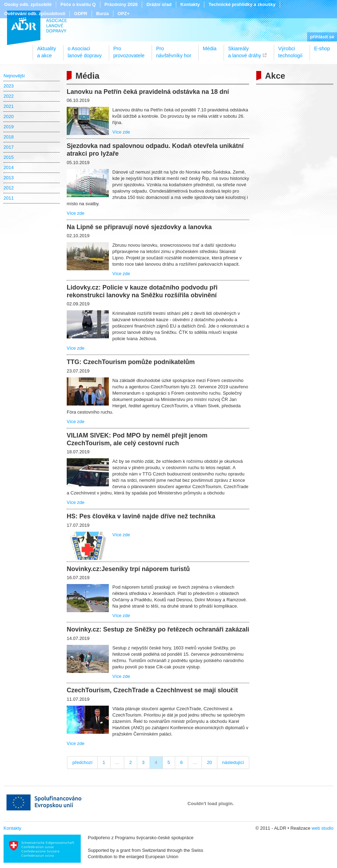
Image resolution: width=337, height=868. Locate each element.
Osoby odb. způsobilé (28, 4)
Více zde (121, 132)
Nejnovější (14, 76)
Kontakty (190, 4)
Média (210, 48)
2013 (9, 178)
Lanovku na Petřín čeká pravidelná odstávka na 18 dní (148, 92)
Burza (103, 14)
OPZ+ (124, 14)
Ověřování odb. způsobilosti (35, 14)
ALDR (37, 28)
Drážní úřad (159, 4)
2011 (9, 198)
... (117, 762)
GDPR (81, 14)
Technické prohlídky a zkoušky (242, 4)
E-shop (322, 48)
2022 (9, 96)
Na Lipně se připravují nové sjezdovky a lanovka (139, 227)
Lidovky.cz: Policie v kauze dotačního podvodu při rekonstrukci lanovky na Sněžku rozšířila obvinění (142, 291)
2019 (9, 127)
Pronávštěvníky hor (174, 50)
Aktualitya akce (47, 50)
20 (209, 762)
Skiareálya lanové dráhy (245, 50)
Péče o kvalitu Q (78, 4)
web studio (323, 828)
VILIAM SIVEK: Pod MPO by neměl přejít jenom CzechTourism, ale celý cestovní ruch (137, 439)
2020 (9, 116)
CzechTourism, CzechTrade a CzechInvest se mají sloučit (152, 690)
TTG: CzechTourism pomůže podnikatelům (131, 362)
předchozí (82, 762)
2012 (9, 188)
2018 (9, 137)
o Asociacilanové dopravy (85, 50)
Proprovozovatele (129, 50)
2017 (9, 147)
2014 (9, 167)
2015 (9, 157)
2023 (9, 86)
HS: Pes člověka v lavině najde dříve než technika (141, 516)
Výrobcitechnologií (290, 50)
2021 (9, 106)
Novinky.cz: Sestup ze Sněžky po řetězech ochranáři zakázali (158, 629)
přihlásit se (322, 37)
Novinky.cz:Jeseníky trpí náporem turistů (128, 569)
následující (233, 762)
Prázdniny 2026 (121, 4)
